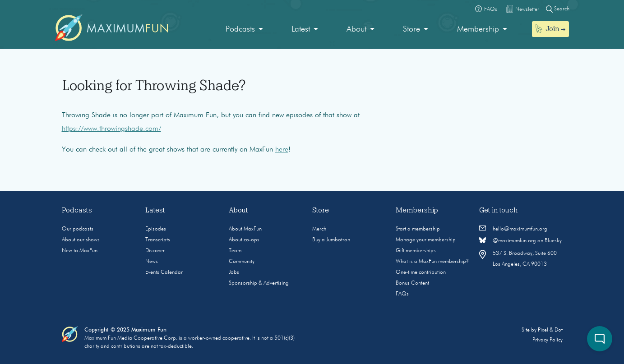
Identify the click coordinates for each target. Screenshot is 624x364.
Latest (301, 29)
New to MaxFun (80, 251)
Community (242, 262)
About (356, 29)
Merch (319, 229)
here (282, 150)
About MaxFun (245, 229)
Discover (155, 251)
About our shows (81, 240)
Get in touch (499, 210)
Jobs (234, 272)
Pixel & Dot (550, 330)
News (152, 262)
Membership (478, 29)
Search (558, 9)
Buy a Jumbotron (331, 240)
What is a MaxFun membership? (432, 262)
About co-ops (244, 240)
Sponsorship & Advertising (259, 283)
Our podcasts (78, 229)
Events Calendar (164, 272)
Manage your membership (426, 240)
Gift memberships (416, 251)
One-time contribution (421, 272)
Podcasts (240, 29)
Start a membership (418, 229)
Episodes (156, 229)
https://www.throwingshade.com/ (111, 129)
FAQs (402, 294)
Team (235, 251)
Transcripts (158, 240)
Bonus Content (412, 283)
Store (411, 29)
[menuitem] (244, 30)
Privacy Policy (548, 340)
